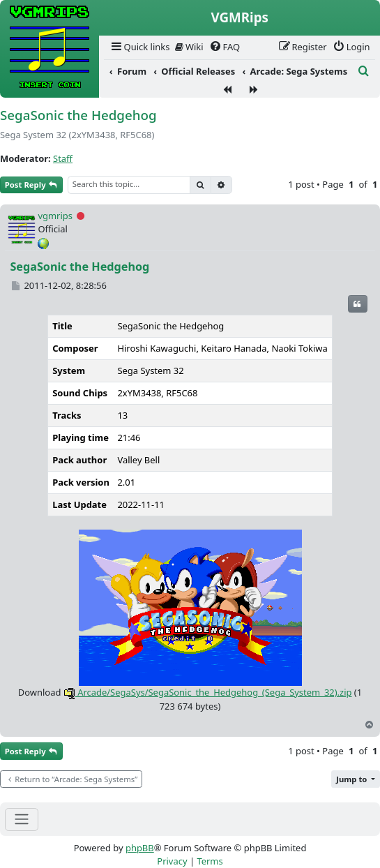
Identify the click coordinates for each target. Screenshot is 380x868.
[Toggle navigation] (22, 820)
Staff (63, 158)
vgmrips (55, 216)
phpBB (140, 848)
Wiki (189, 47)
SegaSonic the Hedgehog (78, 115)
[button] (356, 779)
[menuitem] (139, 47)
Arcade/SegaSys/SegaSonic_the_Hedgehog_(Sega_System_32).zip (208, 692)
